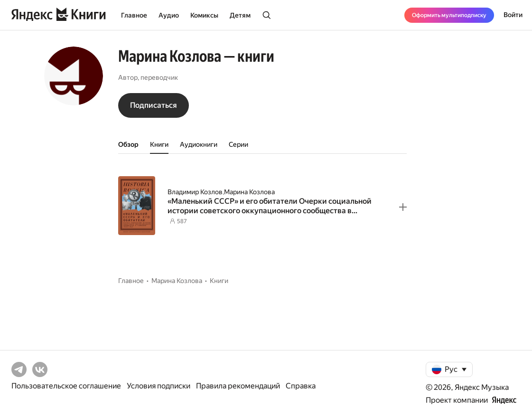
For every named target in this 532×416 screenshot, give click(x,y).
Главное (134, 15)
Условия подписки (159, 386)
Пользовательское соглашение (66, 386)
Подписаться (154, 105)
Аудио (169, 15)
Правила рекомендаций (238, 386)
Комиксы (204, 15)
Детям (240, 15)
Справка (301, 386)
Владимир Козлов (195, 192)
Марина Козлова (249, 192)
